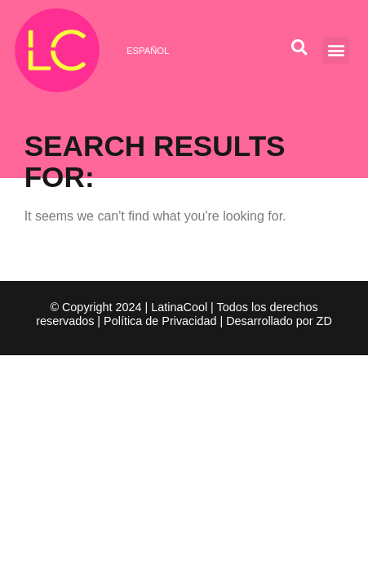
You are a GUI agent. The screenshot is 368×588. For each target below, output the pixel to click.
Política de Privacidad (160, 321)
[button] (336, 50)
